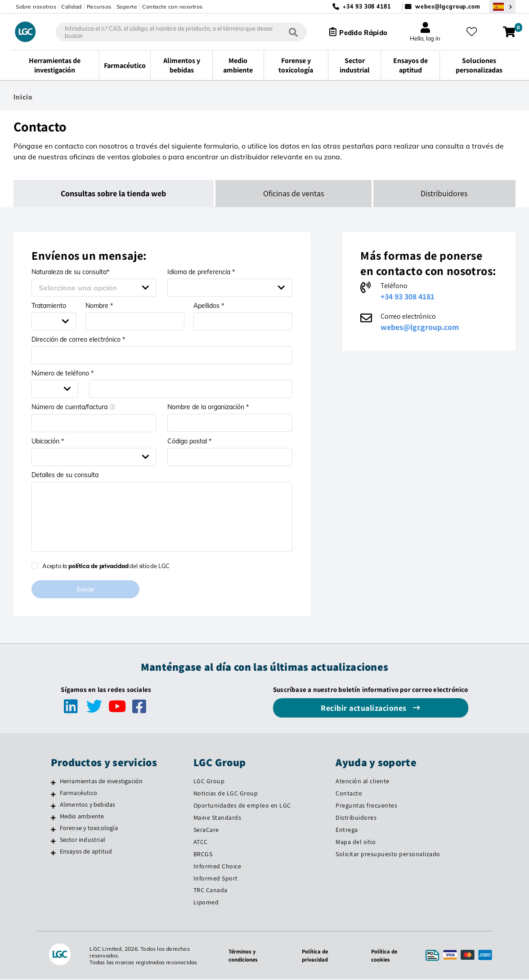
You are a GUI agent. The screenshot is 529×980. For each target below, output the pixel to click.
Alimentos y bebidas (88, 805)
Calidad (72, 7)
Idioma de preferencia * (201, 272)
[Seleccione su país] (502, 7)
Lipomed (206, 903)
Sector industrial (83, 840)
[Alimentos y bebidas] (53, 807)
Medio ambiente (82, 817)
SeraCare (206, 831)
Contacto (349, 794)
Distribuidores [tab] (444, 193)
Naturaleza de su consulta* (70, 272)
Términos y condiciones (240, 956)
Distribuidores (356, 818)
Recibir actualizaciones (365, 709)
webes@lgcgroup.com (448, 7)
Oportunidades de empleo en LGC (242, 806)
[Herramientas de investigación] (53, 783)
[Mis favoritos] (475, 32)
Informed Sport (216, 879)
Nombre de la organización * (208, 407)
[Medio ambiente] (53, 818)
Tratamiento (49, 306)
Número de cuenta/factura (74, 407)
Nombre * (99, 306)
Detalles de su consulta (65, 475)
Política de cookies (384, 956)
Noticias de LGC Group (226, 794)
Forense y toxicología (89, 829)
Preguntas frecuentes (366, 806)
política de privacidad (99, 566)
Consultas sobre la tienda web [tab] (114, 193)
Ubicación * (48, 441)
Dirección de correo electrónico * (78, 339)
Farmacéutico (78, 794)
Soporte (127, 7)
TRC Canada (211, 891)
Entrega (347, 831)
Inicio (23, 97)
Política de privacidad (313, 956)
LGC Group (209, 782)
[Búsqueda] (287, 32)
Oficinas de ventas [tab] (294, 193)
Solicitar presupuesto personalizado (388, 854)
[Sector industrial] (53, 842)
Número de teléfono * (63, 373)
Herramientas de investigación (101, 782)
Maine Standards (217, 818)
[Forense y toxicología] (53, 830)
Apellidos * (209, 306)
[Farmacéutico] (53, 795)
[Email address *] (162, 355)
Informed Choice (217, 867)
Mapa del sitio (356, 843)
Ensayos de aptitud (86, 852)
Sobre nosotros (36, 7)
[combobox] (175, 32)
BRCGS (203, 854)
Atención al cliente (363, 782)
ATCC (201, 843)
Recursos (99, 7)
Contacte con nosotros (173, 7)
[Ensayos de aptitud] (53, 854)
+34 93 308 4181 (408, 296)
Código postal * (189, 441)
